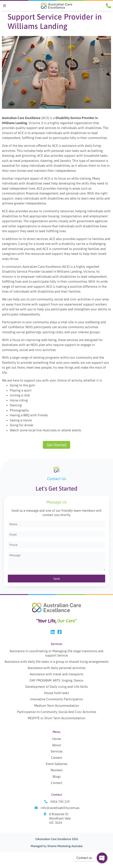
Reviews (57, 770)
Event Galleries (57, 764)
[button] (4, 6)
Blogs (57, 777)
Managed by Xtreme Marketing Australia (57, 846)
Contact (57, 783)
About (57, 745)
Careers (57, 758)
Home (57, 739)
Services (57, 752)
